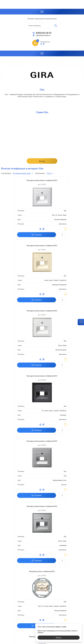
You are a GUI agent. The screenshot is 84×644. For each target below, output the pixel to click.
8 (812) (42, 603)
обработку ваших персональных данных (58, 560)
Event (32, 218)
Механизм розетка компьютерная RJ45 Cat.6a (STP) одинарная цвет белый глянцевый (26, 442)
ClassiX (68, 217)
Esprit (36, 218)
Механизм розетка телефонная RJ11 (26, 377)
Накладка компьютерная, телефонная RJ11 (26, 182)
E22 (25, 218)
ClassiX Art (67, 219)
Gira (37, 213)
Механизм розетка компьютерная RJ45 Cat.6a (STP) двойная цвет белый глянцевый (58, 442)
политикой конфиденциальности (58, 642)
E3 (28, 218)
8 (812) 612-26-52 (44, 33)
